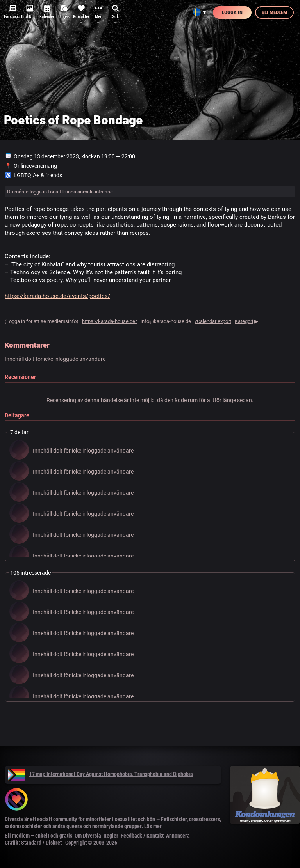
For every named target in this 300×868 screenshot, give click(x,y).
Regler (111, 836)
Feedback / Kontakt (142, 836)
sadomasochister (23, 826)
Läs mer (153, 826)
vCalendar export (213, 321)
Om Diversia (88, 836)
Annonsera (178, 836)
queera (74, 826)
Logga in (232, 12)
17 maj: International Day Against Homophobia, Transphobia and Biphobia (100, 774)
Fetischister (174, 819)
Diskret (54, 843)
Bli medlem (274, 12)
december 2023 (60, 156)
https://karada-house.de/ (110, 321)
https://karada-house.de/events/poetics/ (57, 296)
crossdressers (204, 819)
